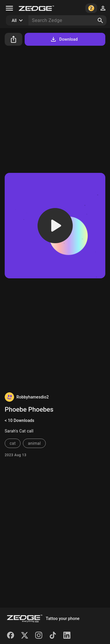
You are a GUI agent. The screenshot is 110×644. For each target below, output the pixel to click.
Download (64, 39)
